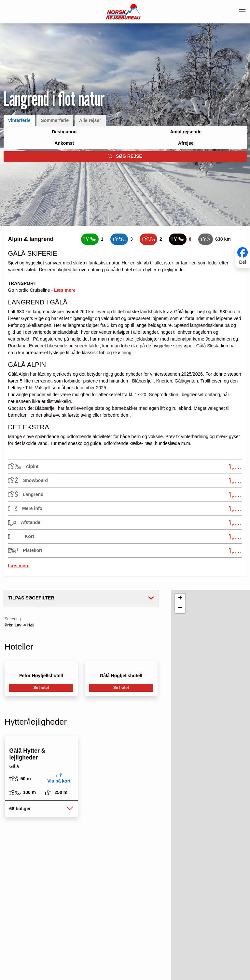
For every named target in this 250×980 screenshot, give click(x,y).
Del (242, 262)
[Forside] (123, 11)
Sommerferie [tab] (55, 120)
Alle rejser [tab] (90, 120)
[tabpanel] (125, 144)
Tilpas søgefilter (31, 598)
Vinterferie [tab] (19, 120)
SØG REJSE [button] (125, 156)
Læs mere (19, 566)
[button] (41, 809)
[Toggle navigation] (242, 12)
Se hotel (41, 688)
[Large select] (64, 132)
